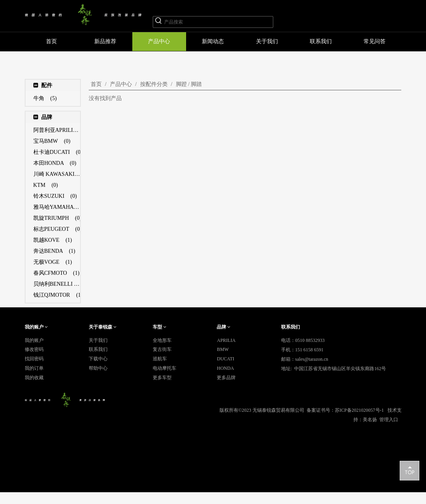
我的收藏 (34, 378)
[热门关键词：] (159, 22)
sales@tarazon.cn (312, 359)
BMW (223, 349)
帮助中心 (98, 368)
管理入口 (389, 420)
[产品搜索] (218, 22)
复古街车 (162, 349)
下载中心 (98, 359)
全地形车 (162, 340)
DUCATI (225, 359)
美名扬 (370, 420)
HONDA (225, 368)
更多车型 (162, 378)
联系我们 (98, 349)
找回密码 (34, 359)
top (410, 470)
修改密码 (34, 349)
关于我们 (98, 340)
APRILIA (226, 340)
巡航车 (160, 359)
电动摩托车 (165, 368)
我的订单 (34, 368)
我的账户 (34, 340)
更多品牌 (226, 378)
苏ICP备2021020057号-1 (359, 410)
